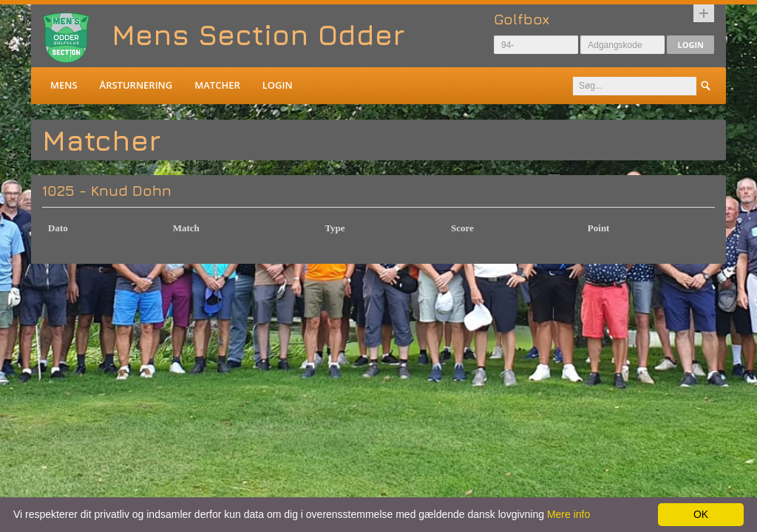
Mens (64, 85)
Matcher (217, 85)
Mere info (568, 514)
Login (690, 45)
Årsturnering (136, 85)
